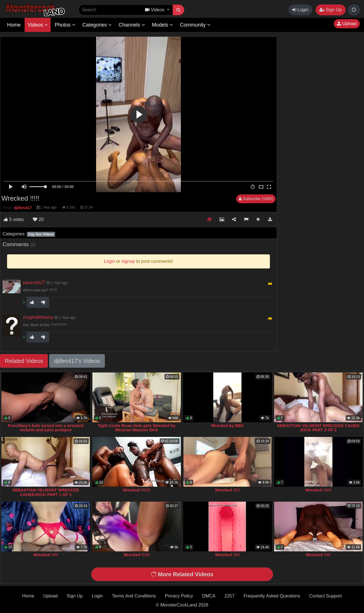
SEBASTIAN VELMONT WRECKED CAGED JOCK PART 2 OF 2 (318, 428)
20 (38, 219)
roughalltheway (38, 317)
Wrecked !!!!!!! (137, 490)
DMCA (209, 596)
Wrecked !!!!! (227, 490)
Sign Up (331, 10)
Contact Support (326, 596)
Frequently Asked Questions (272, 596)
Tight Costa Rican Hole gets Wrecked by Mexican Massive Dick (137, 428)
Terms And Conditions (134, 596)
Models (162, 25)
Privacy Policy (179, 596)
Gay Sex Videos (41, 234)
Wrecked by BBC (227, 426)
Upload (347, 24)
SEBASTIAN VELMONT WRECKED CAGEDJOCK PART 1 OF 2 (46, 492)
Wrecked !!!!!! (318, 490)
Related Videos (24, 361)
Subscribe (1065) (256, 199)
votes (14, 219)
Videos (38, 25)
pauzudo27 (34, 282)
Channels (132, 25)
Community (195, 25)
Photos (65, 25)
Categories (97, 25)
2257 (229, 596)
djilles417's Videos (77, 361)
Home (14, 25)
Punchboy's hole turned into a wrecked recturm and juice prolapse (46, 428)
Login (300, 10)
